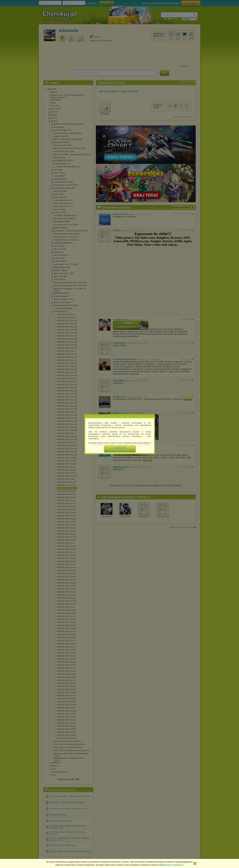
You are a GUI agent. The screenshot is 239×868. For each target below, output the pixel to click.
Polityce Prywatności (174, 865)
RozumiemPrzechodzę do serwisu (120, 449)
